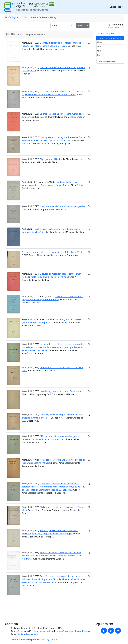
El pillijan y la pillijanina (51, 159)
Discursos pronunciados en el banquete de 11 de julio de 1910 (52, 252)
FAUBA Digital (12, 17)
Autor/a (101, 47)
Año (99, 51)
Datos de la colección (107, 61)
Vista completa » (116, 28)
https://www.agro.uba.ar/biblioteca (74, 631)
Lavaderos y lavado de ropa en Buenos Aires (61, 391)
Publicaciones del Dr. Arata (34, 17)
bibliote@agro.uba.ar (28, 634)
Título (100, 42)
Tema (100, 55)
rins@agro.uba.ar (49, 639)
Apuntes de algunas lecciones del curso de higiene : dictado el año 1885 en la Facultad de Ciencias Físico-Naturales (52, 556)
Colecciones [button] (116, 7)
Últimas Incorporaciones (109, 38)
